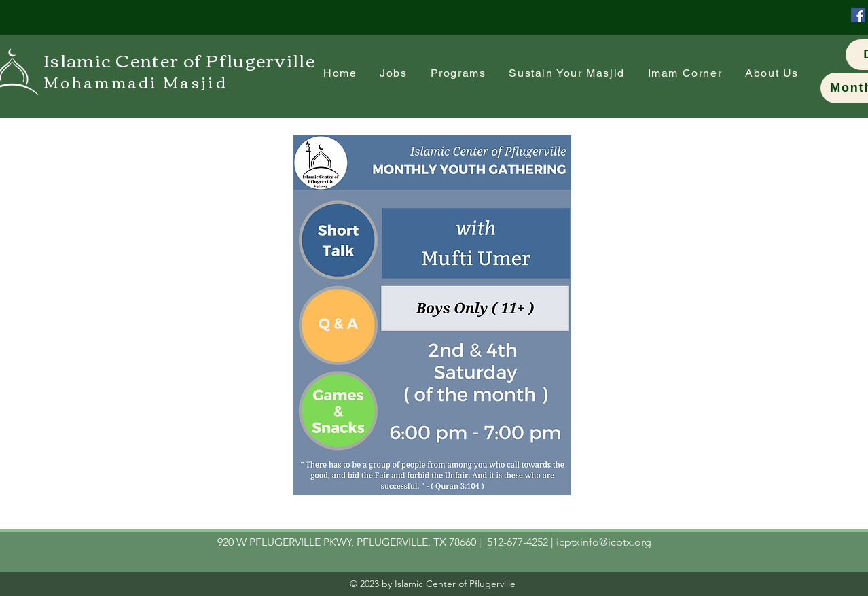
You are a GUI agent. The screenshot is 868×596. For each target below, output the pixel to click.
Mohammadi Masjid (135, 82)
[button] (685, 74)
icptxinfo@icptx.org (604, 542)
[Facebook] (858, 15)
